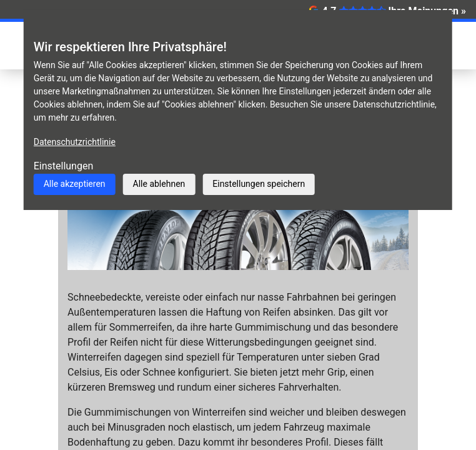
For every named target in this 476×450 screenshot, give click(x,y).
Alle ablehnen (159, 184)
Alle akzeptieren (75, 184)
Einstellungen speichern (259, 184)
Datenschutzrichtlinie (75, 142)
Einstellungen (64, 166)
